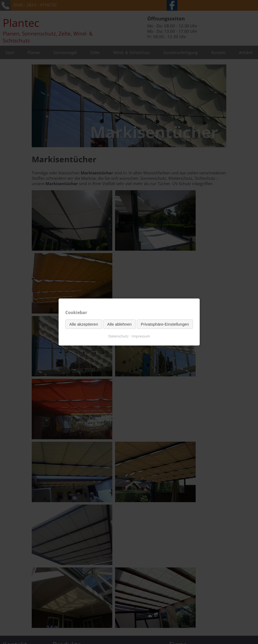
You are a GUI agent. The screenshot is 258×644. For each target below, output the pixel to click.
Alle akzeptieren (84, 324)
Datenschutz (118, 336)
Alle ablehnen (119, 324)
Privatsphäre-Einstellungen (165, 324)
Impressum (141, 336)
